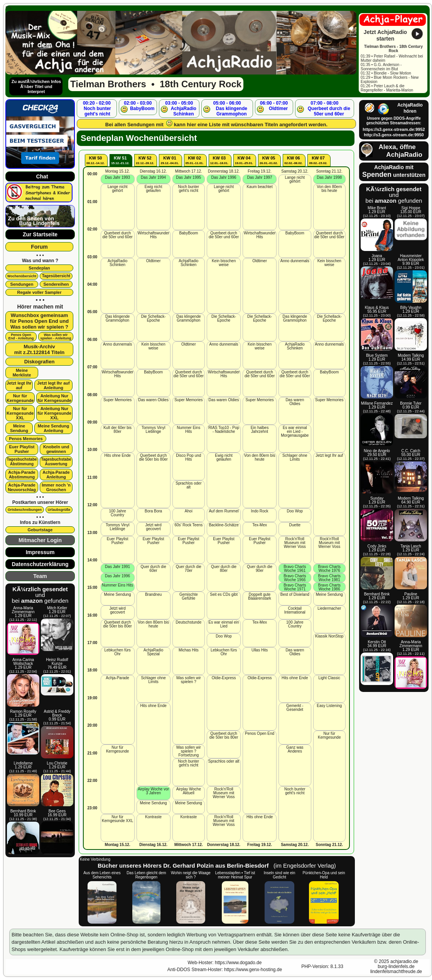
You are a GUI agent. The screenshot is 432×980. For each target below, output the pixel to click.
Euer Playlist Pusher (22, 449)
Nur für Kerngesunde (20, 398)
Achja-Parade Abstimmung (22, 475)
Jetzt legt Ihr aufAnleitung (53, 385)
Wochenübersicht (22, 276)
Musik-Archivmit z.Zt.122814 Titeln (40, 349)
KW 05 (269, 160)
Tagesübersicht (56, 276)
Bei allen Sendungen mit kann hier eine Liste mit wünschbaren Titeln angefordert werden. (216, 124)
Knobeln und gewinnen (56, 449)
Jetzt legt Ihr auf (19, 385)
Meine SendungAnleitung (53, 428)
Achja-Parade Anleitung (56, 475)
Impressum (40, 552)
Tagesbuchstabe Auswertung (56, 462)
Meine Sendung (19, 428)
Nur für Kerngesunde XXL (20, 413)
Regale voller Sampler (40, 292)
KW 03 (219, 160)
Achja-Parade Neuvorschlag (22, 487)
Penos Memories (26, 439)
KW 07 (318, 160)
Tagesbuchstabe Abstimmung (22, 462)
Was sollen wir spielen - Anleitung (56, 337)
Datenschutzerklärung (40, 564)
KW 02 (195, 160)
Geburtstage (40, 530)
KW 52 (145, 160)
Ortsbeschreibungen (25, 510)
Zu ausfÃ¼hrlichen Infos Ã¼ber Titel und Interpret (36, 86)
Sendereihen (56, 284)
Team (40, 576)
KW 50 (95, 160)
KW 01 (170, 160)
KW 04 (244, 160)
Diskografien (40, 362)
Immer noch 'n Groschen (56, 487)
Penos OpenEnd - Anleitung (21, 337)
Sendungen (22, 284)
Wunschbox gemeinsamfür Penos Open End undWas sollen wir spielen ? (39, 321)
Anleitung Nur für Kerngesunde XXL (54, 413)
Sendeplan (39, 268)
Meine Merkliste (22, 373)
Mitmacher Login (40, 540)
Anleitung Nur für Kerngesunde (54, 398)
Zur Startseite (40, 234)
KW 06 (293, 160)
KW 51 (120, 160)
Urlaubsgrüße (59, 510)
